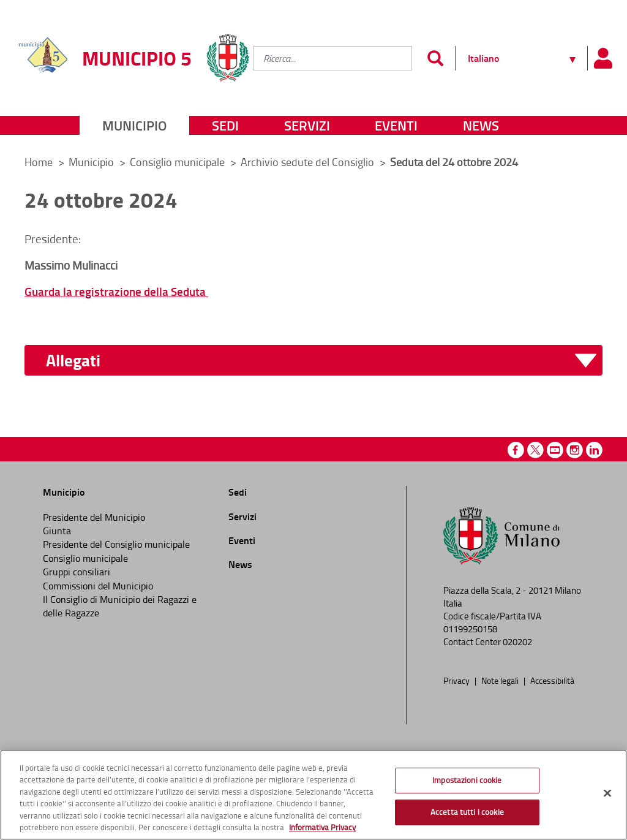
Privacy (457, 680)
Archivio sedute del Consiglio (309, 162)
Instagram (575, 450)
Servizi (307, 125)
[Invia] (435, 58)
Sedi (225, 125)
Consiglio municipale (178, 162)
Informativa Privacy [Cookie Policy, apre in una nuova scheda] (322, 827)
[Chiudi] (607, 793)
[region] (313, 795)
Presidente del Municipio (94, 517)
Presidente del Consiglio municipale (116, 544)
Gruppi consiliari (77, 572)
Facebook (516, 450)
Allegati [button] (73, 361)
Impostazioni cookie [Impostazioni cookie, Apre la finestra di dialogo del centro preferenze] (467, 780)
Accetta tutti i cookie (467, 812)
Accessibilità (552, 680)
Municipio (134, 125)
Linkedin (594, 450)
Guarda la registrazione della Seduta (116, 291)
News (481, 125)
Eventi (396, 125)
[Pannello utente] (603, 58)
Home (39, 162)
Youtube (555, 450)
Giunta (57, 531)
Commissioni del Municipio (98, 586)
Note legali (501, 680)
